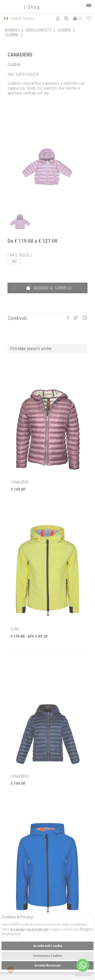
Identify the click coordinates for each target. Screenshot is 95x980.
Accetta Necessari (48, 965)
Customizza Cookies (48, 956)
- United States (21, 18)
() (78, 18)
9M (14, 261)
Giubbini (64, 30)
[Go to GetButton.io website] (83, 975)
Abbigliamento (39, 30)
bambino (12, 30)
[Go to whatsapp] (83, 965)
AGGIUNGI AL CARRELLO (49, 288)
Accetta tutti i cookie (48, 946)
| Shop (22, 7)
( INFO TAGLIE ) (20, 255)
